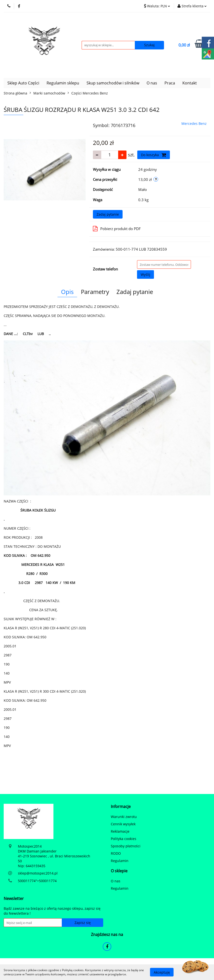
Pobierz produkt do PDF (117, 229)
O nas (152, 83)
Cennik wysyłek (123, 824)
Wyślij (145, 274)
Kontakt (190, 83)
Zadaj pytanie (108, 214)
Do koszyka (154, 155)
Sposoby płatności (126, 846)
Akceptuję (162, 972)
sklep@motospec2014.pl (38, 873)
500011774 (27, 881)
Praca (170, 83)
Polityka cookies (124, 839)
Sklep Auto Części (23, 83)
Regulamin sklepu (63, 83)
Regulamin (120, 861)
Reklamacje (120, 831)
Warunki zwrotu (124, 817)
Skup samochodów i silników (113, 83)
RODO (116, 853)
